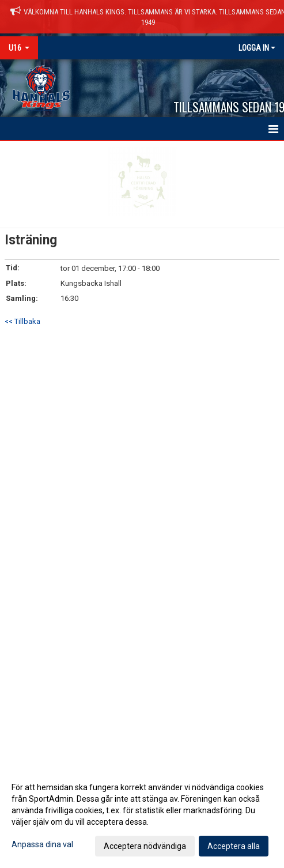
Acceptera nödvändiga (145, 846)
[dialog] (142, 816)
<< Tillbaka (22, 321)
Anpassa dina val (42, 844)
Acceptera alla (234, 846)
